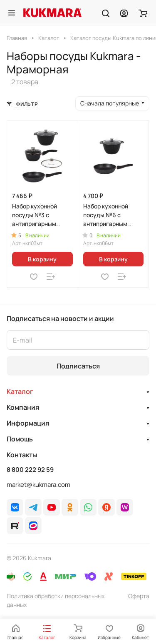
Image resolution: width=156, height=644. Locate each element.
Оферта (139, 596)
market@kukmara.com (38, 485)
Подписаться (78, 366)
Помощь (20, 439)
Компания (23, 407)
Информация (28, 423)
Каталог (20, 391)
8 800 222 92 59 (30, 470)
